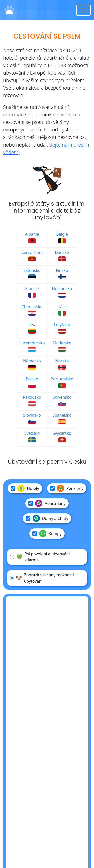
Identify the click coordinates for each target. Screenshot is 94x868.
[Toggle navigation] (83, 10)
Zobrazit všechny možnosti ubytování (42, 578)
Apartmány (47, 503)
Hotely (25, 488)
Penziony (67, 488)
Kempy (47, 534)
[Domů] (9, 10)
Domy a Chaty (47, 518)
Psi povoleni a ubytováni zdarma (40, 557)
